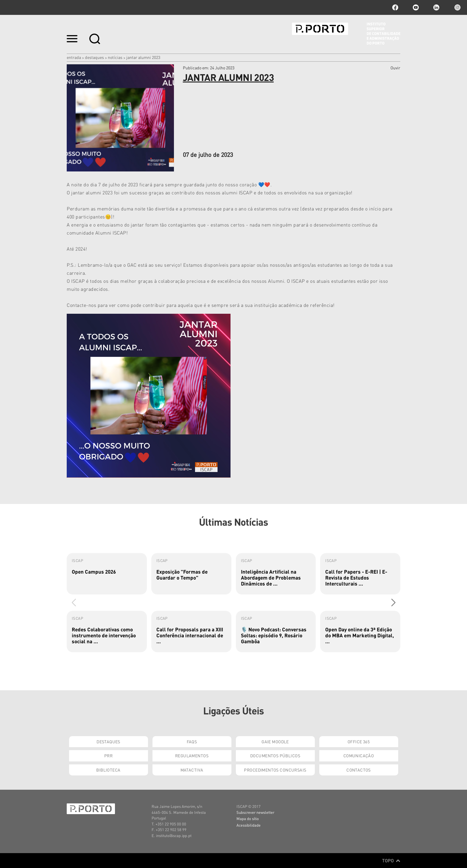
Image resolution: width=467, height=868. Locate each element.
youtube (416, 7)
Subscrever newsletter (255, 812)
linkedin (436, 7)
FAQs (192, 741)
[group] (107, 574)
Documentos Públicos (275, 755)
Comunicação (359, 755)
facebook (395, 7)
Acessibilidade (249, 825)
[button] (393, 602)
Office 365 (359, 741)
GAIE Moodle (275, 741)
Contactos (359, 770)
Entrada (74, 57)
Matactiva (192, 770)
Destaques (94, 57)
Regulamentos (192, 755)
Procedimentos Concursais (275, 770)
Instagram (457, 7)
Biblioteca (108, 770)
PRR (108, 755)
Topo (391, 861)
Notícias (115, 57)
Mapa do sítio (248, 818)
